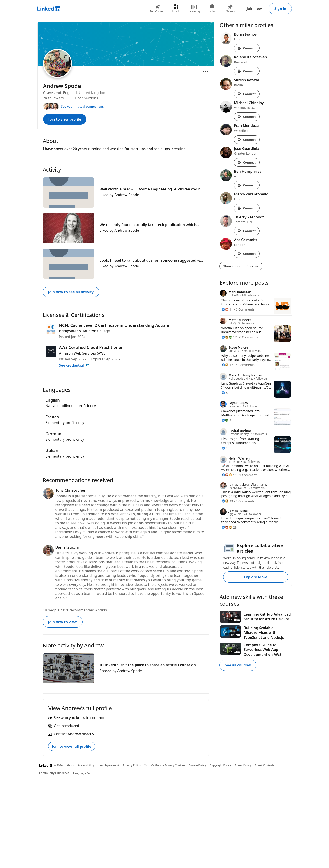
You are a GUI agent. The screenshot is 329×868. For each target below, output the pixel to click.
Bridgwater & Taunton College (85, 331)
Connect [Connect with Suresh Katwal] (247, 94)
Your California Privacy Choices (165, 765)
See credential (74, 365)
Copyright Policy (220, 765)
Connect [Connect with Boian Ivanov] (247, 48)
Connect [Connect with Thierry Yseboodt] (247, 231)
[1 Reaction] (225, 448)
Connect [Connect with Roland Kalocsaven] (247, 71)
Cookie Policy (197, 765)
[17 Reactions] (229, 337)
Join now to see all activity (71, 292)
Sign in (280, 9)
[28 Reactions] (229, 527)
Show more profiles (241, 266)
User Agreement (108, 765)
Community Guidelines (54, 773)
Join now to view (63, 622)
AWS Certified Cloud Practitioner (91, 347)
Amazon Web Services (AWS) (83, 353)
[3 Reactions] (225, 393)
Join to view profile (65, 119)
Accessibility (86, 765)
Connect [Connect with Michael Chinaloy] (247, 117)
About (70, 765)
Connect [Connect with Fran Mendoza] (247, 140)
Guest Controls (264, 765)
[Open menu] (206, 71)
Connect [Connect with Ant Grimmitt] (247, 254)
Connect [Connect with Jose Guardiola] (247, 162)
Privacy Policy (132, 765)
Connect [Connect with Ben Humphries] (247, 185)
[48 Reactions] (227, 501)
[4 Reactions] (226, 420)
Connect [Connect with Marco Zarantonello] (247, 208)
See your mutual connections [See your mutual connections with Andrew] (82, 106)
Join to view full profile (72, 746)
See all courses (238, 665)
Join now (254, 9)
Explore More (256, 577)
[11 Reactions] (227, 309)
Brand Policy (243, 765)
